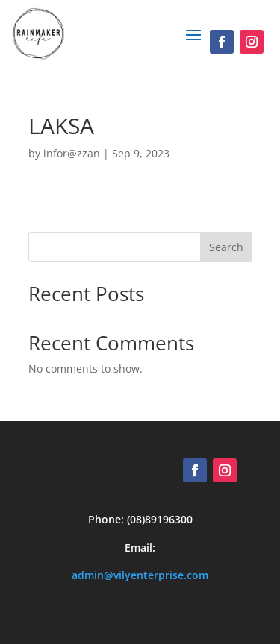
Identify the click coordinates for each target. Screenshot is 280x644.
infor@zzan (72, 153)
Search (226, 247)
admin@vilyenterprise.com (140, 575)
